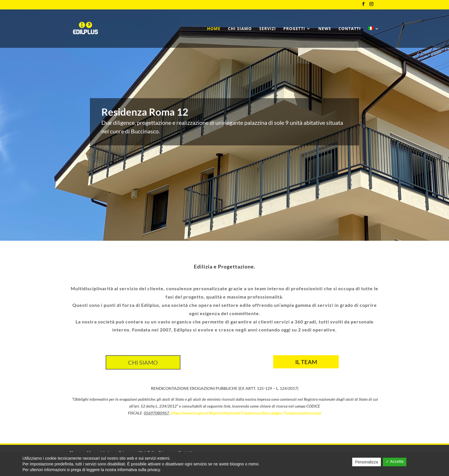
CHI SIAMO (143, 362)
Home (214, 29)
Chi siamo (240, 29)
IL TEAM (306, 362)
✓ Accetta (395, 461)
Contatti (350, 29)
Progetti (294, 29)
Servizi (267, 29)
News (324, 29)
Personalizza (367, 462)
